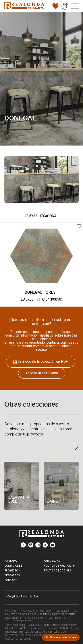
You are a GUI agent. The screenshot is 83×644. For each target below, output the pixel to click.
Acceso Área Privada (42, 373)
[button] (77, 447)
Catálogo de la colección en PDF (41, 361)
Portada (11, 561)
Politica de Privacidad (59, 566)
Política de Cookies (57, 571)
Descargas (12, 575)
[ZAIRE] (61, 486)
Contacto (12, 580)
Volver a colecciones (61, 637)
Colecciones (13, 566)
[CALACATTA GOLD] (22, 486)
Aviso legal (52, 561)
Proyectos (12, 571)
